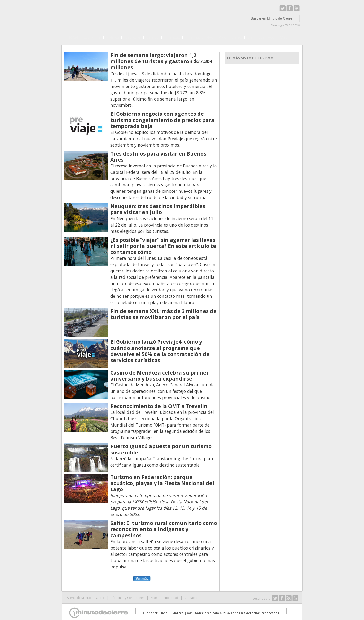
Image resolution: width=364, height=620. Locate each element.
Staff (154, 598)
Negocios (133, 37)
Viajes (237, 37)
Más (283, 37)
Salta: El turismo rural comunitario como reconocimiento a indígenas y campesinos (164, 529)
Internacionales (199, 37)
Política (113, 37)
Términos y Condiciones (128, 598)
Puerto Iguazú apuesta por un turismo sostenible (161, 449)
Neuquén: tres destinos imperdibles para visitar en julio (158, 209)
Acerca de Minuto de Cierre (86, 598)
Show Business (261, 37)
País (222, 37)
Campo (152, 37)
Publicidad (171, 598)
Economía (92, 37)
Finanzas (172, 37)
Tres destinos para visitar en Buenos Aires (158, 157)
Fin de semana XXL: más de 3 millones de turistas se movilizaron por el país (163, 314)
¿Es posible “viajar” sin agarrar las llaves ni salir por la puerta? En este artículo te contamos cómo (163, 246)
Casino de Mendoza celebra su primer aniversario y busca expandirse (160, 376)
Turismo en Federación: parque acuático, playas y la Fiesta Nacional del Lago (162, 483)
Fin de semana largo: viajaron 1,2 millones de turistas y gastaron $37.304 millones (161, 61)
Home (73, 37)
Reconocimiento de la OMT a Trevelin (159, 406)
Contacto (191, 598)
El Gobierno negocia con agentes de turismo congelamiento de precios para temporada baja (162, 120)
